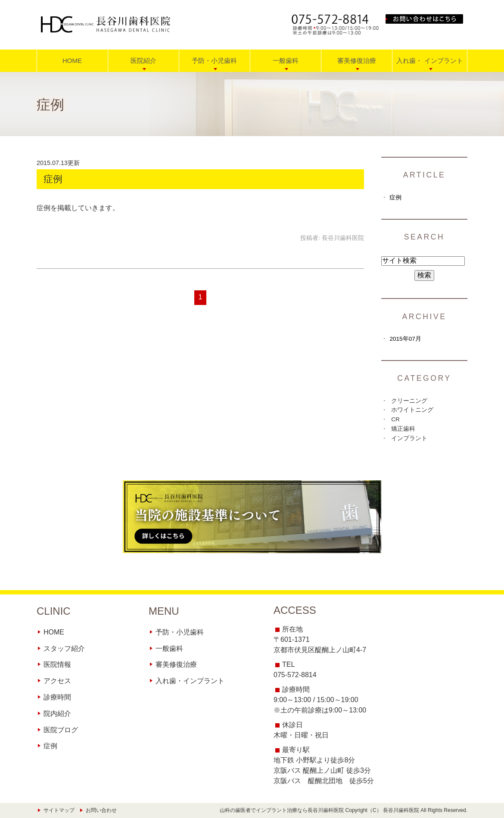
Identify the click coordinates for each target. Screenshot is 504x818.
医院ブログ (61, 730)
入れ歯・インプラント (190, 681)
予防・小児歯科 (180, 632)
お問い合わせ (101, 810)
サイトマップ (59, 810)
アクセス (57, 681)
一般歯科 (169, 648)
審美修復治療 (176, 664)
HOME (72, 61)
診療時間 (57, 697)
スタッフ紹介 (64, 648)
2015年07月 (405, 339)
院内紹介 (57, 714)
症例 (53, 179)
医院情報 (57, 664)
